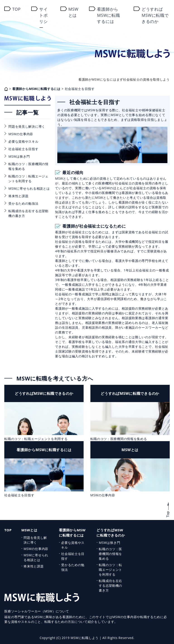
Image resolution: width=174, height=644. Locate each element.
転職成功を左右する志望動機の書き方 (28, 213)
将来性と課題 (18, 196)
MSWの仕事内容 (21, 134)
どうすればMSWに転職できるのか (155, 15)
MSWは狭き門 (19, 156)
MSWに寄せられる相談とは (29, 188)
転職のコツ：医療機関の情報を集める (28, 166)
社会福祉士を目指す (23, 149)
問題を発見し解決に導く (27, 126)
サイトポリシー (43, 18)
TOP (16, 9)
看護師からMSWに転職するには (108, 15)
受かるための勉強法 (23, 203)
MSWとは (74, 12)
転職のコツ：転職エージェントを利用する (28, 179)
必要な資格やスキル (23, 141)
